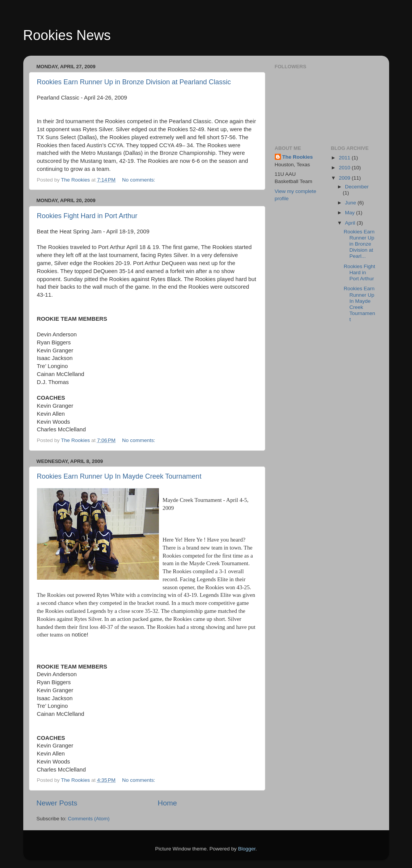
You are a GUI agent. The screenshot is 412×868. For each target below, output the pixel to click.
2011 (345, 158)
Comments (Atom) (89, 819)
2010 (345, 168)
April (351, 223)
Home (167, 803)
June (351, 203)
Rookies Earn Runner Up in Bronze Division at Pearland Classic (134, 82)
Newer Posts (57, 803)
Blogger (247, 849)
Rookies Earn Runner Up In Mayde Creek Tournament (119, 476)
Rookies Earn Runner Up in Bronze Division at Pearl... (359, 244)
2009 (345, 178)
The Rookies (298, 157)
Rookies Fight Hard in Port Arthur (87, 216)
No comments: (139, 180)
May (350, 213)
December (357, 187)
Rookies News (67, 35)
